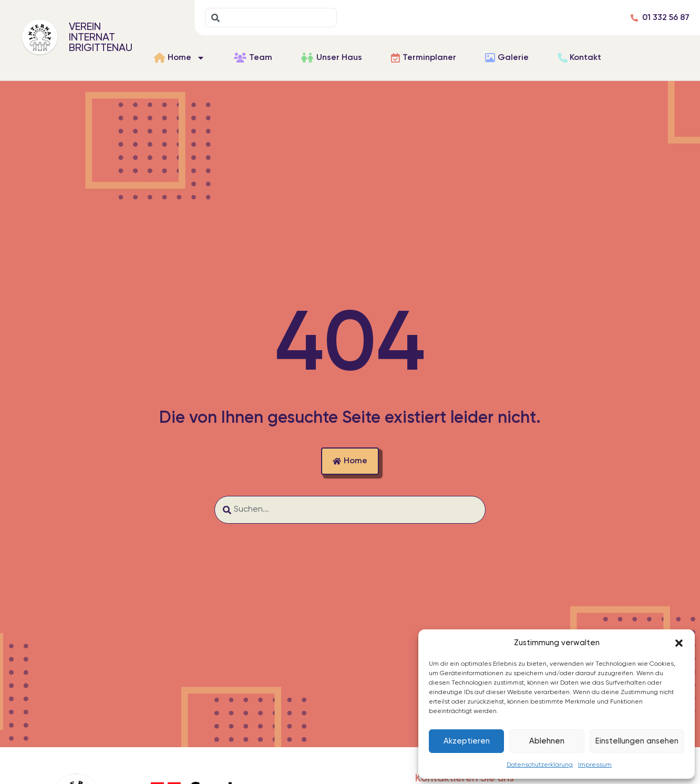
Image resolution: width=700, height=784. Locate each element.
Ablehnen (547, 741)
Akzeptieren (467, 741)
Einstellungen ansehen (637, 741)
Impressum (595, 765)
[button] (679, 643)
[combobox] (271, 18)
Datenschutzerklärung (540, 765)
